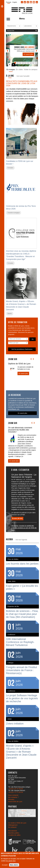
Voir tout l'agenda (21, 540)
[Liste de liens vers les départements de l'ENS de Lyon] (14, 26)
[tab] (18, 63)
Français (9, 2)
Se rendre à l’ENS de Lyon (17, 823)
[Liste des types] (18, 343)
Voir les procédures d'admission (22, 349)
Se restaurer (12, 827)
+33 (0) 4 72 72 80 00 (15, 792)
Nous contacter (13, 795)
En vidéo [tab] (19, 69)
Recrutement (12, 831)
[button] (2, 6)
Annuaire (11, 799)
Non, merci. (14, 865)
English (15, 2)
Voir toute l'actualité (23, 76)
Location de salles (14, 835)
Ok (33, 339)
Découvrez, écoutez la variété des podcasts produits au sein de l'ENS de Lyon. (24, 528)
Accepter (5, 865)
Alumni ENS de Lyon (15, 802)
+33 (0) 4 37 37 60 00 (15, 789)
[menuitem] (9, 2)
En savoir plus (11, 861)
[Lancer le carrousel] (13, 65)
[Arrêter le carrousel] (10, 65)
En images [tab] (11, 69)
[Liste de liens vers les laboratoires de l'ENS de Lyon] (31, 26)
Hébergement (13, 825)
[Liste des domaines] (18, 339)
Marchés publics (14, 833)
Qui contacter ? (13, 797)
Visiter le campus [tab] (31, 69)
